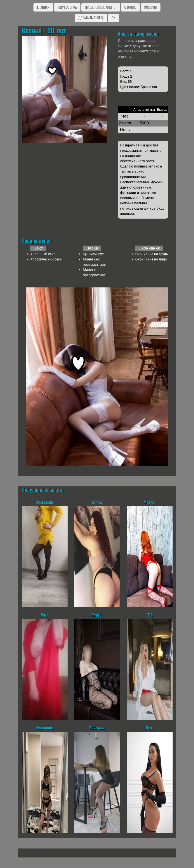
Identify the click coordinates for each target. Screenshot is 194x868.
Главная (43, 7)
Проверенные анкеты (101, 7)
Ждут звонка (67, 7)
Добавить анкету (91, 18)
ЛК (113, 18)
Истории (150, 7)
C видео (130, 7)
